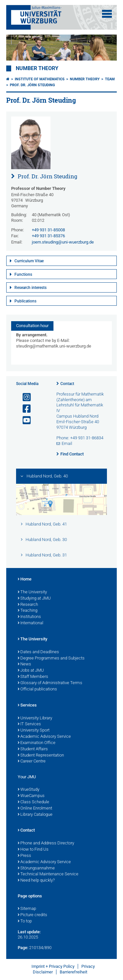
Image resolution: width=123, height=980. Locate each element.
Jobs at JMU (31, 671)
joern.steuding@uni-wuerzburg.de (63, 242)
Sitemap (27, 909)
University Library (35, 718)
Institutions (29, 617)
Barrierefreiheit (73, 972)
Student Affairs (33, 749)
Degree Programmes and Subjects (51, 658)
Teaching (28, 611)
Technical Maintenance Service (48, 874)
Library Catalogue (35, 815)
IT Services (29, 724)
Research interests (31, 288)
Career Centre (32, 761)
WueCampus (31, 796)
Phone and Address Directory (46, 843)
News (24, 664)
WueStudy (29, 790)
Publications (25, 301)
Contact (67, 384)
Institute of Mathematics (40, 79)
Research (28, 605)
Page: (23, 948)
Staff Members (33, 677)
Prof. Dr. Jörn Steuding (32, 85)
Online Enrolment (35, 809)
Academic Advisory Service (44, 737)
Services (27, 706)
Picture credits (32, 915)
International (31, 623)
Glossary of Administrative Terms (50, 683)
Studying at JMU (34, 599)
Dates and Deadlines (38, 652)
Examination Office (37, 743)
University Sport (34, 731)
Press (24, 856)
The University (32, 592)
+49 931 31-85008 (48, 230)
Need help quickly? (36, 881)
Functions (23, 274)
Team (110, 79)
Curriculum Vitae (29, 261)
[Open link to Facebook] (24, 409)
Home (25, 580)
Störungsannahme (36, 868)
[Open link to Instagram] (24, 397)
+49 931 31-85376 (48, 236)
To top (25, 921)
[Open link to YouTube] (24, 420)
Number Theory (37, 68)
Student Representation (41, 756)
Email (67, 443)
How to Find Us (33, 850)
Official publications (37, 689)
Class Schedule (33, 802)
